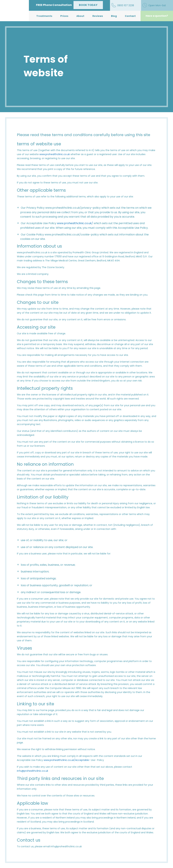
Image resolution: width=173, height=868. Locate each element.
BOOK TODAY (88, 5)
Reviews (98, 16)
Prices (64, 16)
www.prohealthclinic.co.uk (55, 154)
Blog (114, 16)
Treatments (44, 16)
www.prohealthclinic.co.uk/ (75, 223)
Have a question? (157, 16)
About (80, 16)
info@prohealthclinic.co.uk (33, 771)
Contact (130, 16)
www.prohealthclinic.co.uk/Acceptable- (67, 760)
